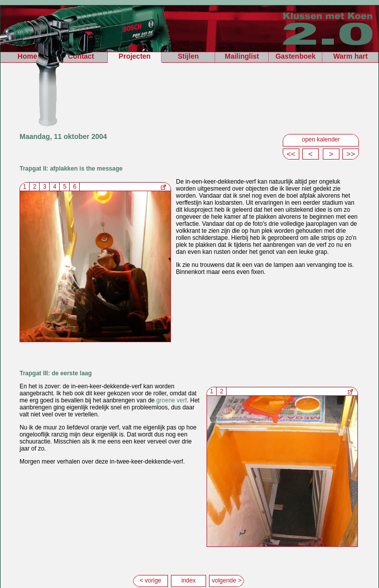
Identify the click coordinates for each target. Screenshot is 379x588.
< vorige (150, 580)
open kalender (321, 139)
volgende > (226, 580)
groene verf (172, 400)
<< (291, 154)
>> (351, 154)
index (189, 580)
